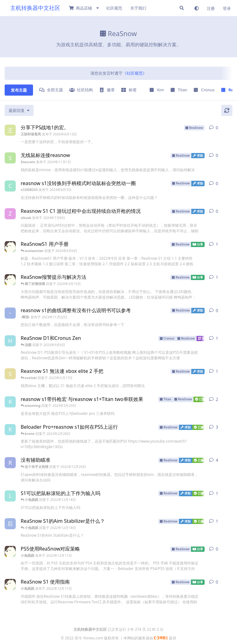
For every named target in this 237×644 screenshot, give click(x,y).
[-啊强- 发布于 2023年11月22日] (10, 313)
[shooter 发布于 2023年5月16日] (10, 374)
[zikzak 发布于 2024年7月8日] (10, 214)
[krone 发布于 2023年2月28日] (10, 402)
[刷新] (227, 110)
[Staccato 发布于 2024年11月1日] (10, 158)
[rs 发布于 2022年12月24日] (10, 463)
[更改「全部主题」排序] (19, 110)
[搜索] (182, 8)
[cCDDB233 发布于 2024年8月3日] (10, 186)
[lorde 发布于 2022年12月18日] (10, 496)
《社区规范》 (135, 73)
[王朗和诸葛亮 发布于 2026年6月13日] (10, 130)
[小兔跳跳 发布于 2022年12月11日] (10, 247)
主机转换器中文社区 (35, 8)
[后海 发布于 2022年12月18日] (10, 524)
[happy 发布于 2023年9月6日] (10, 341)
